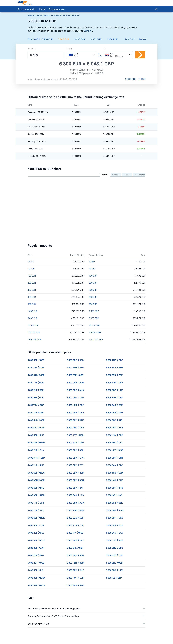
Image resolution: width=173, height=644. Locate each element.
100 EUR (32, 276)
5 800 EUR (63, 39)
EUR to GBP (34, 39)
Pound (42, 9)
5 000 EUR (32, 318)
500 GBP (93, 304)
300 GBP (93, 290)
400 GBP (93, 297)
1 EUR (30, 262)
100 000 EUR (34, 332)
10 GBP (92, 269)
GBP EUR (88, 31)
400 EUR (32, 297)
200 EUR (32, 283)
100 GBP (93, 276)
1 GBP (92, 262)
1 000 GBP (94, 311)
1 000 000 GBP (96, 340)
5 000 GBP (94, 318)
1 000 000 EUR (35, 340)
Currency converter (27, 9)
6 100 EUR (112, 39)
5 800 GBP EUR (135, 79)
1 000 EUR (32, 311)
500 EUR (32, 304)
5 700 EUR (47, 39)
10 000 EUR (33, 325)
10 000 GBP (94, 325)
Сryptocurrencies (57, 9)
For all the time (139, 175)
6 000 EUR (96, 39)
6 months (116, 175)
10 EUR (31, 269)
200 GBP (93, 283)
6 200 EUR (128, 39)
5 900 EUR (80, 39)
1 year (127, 175)
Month (105, 175)
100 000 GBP (95, 332)
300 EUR (32, 290)
